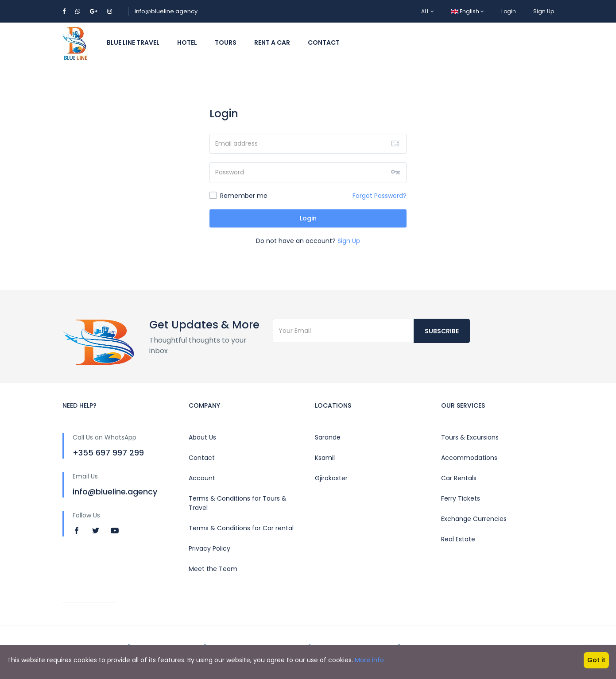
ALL (428, 11)
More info (369, 660)
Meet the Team (213, 569)
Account (202, 478)
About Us (202, 437)
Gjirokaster (331, 478)
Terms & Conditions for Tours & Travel (238, 503)
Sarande (328, 437)
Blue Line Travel (133, 42)
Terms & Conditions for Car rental (241, 528)
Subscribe (442, 331)
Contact (324, 42)
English (468, 11)
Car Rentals (459, 478)
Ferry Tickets (461, 498)
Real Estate (458, 539)
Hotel (187, 42)
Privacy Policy (209, 548)
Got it (596, 660)
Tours (226, 42)
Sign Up (544, 11)
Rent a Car (272, 42)
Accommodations (469, 458)
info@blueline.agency (166, 11)
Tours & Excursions (470, 437)
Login (509, 11)
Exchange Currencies (474, 519)
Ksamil (325, 458)
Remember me (238, 196)
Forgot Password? (380, 196)
